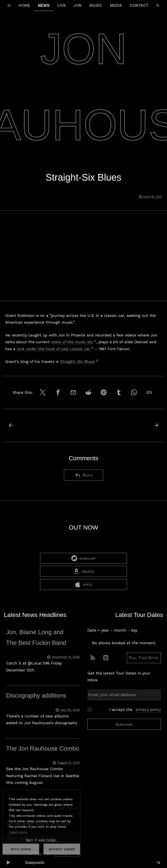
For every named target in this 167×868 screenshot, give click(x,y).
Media (116, 5)
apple (84, 585)
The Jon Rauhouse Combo (43, 749)
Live (61, 5)
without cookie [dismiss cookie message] (62, 849)
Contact (139, 5)
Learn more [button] (18, 832)
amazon (84, 572)
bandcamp (84, 559)
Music (96, 5)
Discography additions (36, 696)
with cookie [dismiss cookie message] (21, 849)
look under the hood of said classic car (55, 349)
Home (24, 5)
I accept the (135, 710)
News (44, 5)
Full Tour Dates (144, 658)
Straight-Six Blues (79, 361)
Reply (84, 475)
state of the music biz (74, 342)
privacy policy (148, 710)
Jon (78, 5)
